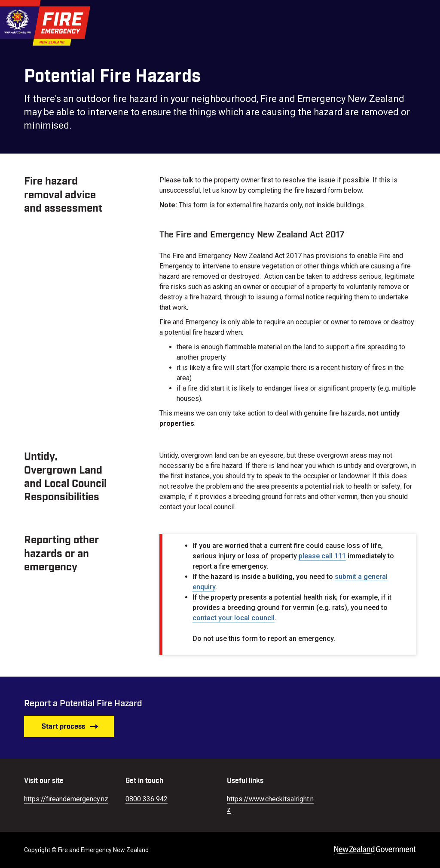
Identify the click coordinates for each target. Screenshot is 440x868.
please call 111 (322, 556)
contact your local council (234, 618)
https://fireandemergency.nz (66, 799)
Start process (70, 726)
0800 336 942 (147, 799)
